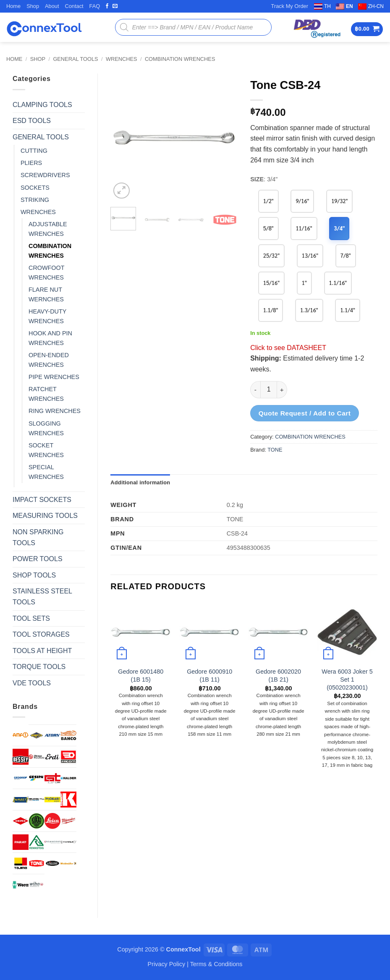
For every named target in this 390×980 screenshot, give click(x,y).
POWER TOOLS (38, 559)
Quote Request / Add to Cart (305, 413)
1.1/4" (348, 310)
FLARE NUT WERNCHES (46, 294)
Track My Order (290, 6)
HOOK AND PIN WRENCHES (50, 338)
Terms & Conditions (216, 964)
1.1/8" (271, 310)
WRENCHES (122, 59)
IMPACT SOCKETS (42, 500)
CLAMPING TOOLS (42, 105)
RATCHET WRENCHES (46, 394)
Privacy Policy (167, 964)
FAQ (95, 6)
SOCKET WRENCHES (46, 450)
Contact (74, 6)
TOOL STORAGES (41, 634)
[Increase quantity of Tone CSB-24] (282, 389)
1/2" (268, 201)
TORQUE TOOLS (39, 667)
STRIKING (35, 200)
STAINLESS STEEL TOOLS (42, 597)
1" (304, 283)
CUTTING (34, 151)
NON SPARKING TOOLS (38, 537)
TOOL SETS (31, 618)
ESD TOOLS (32, 121)
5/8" (268, 228)
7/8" (346, 255)
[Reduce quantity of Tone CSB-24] (255, 389)
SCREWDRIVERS (45, 175)
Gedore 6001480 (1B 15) (141, 676)
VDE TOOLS (32, 683)
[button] (367, 29)
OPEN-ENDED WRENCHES (49, 360)
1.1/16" (338, 283)
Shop (33, 6)
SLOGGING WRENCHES (46, 428)
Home (13, 6)
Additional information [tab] (140, 482)
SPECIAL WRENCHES (46, 472)
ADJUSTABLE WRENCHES (48, 229)
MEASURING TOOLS (45, 516)
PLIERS (31, 163)
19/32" (339, 201)
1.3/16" (309, 310)
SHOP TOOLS (34, 575)
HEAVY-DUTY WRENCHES (47, 316)
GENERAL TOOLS (75, 59)
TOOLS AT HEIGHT (42, 651)
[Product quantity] (269, 389)
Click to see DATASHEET (288, 348)
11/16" (304, 228)
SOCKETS (35, 188)
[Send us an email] (115, 6)
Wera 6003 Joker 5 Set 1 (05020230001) (347, 679)
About (52, 6)
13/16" (310, 255)
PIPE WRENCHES (54, 377)
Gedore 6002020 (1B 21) (278, 676)
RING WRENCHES (55, 411)
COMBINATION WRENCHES (180, 59)
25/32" (271, 255)
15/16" (271, 283)
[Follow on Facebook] (107, 6)
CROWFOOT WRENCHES (46, 273)
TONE (275, 450)
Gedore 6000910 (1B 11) (209, 676)
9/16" (302, 201)
